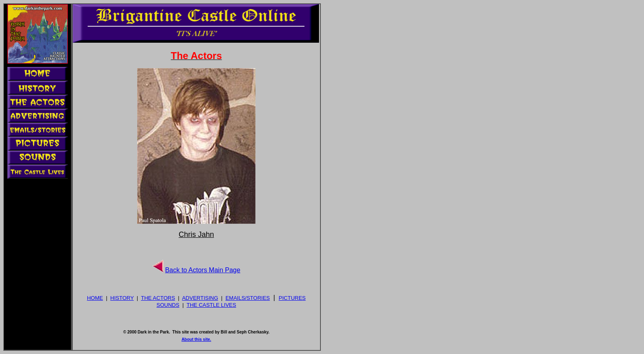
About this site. (196, 339)
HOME (95, 298)
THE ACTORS (158, 298)
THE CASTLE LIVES (211, 305)
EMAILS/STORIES (248, 298)
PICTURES (292, 298)
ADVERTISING (200, 298)
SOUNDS (168, 305)
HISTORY (122, 298)
